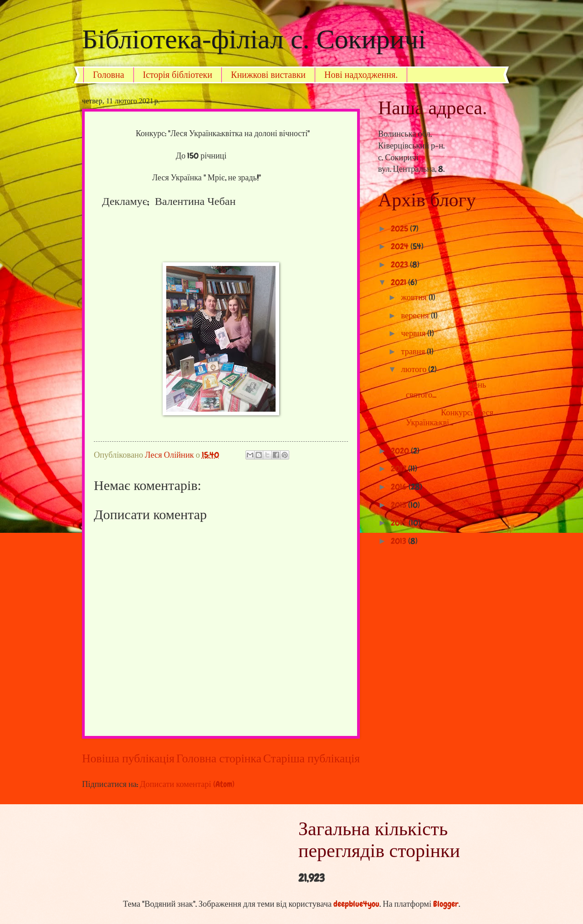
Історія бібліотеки (178, 75)
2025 (400, 229)
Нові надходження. (361, 75)
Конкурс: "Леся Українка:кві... (446, 418)
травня (414, 352)
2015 (399, 505)
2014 (400, 523)
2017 (399, 469)
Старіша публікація (312, 758)
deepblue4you (356, 904)
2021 (399, 282)
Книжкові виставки (268, 75)
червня (414, 333)
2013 (399, 541)
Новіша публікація (128, 758)
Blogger (446, 904)
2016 (400, 487)
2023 (400, 265)
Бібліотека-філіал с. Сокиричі (254, 39)
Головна (109, 75)
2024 (401, 246)
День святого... (442, 390)
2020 (401, 451)
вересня (416, 316)
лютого (415, 369)
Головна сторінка (219, 758)
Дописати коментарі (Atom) (187, 784)
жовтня (415, 297)
